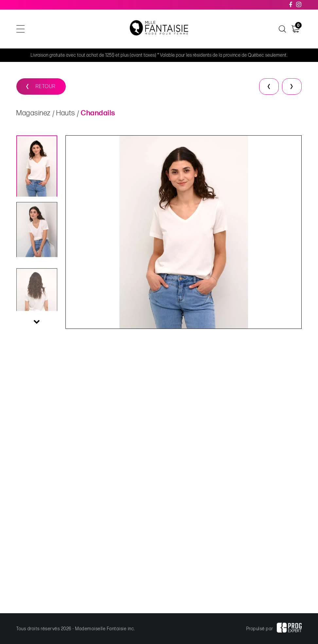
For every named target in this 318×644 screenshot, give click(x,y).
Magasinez (34, 114)
